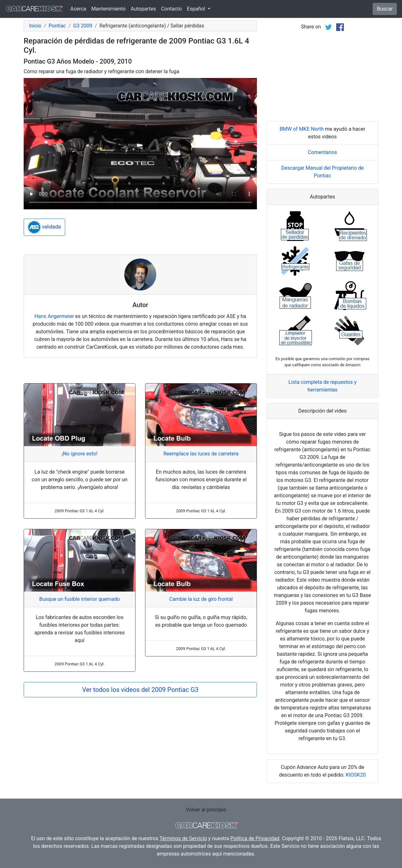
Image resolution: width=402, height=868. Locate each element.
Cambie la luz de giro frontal (201, 599)
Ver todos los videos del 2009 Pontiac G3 (140, 690)
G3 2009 (83, 26)
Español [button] (197, 9)
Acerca (78, 9)
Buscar (385, 9)
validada (44, 227)
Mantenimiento (108, 9)
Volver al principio (206, 810)
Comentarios (322, 152)
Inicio (35, 26)
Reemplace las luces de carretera (201, 454)
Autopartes (143, 9)
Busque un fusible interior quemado (80, 599)
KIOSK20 (356, 775)
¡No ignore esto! (80, 454)
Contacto (171, 9)
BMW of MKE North (302, 129)
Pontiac (57, 26)
